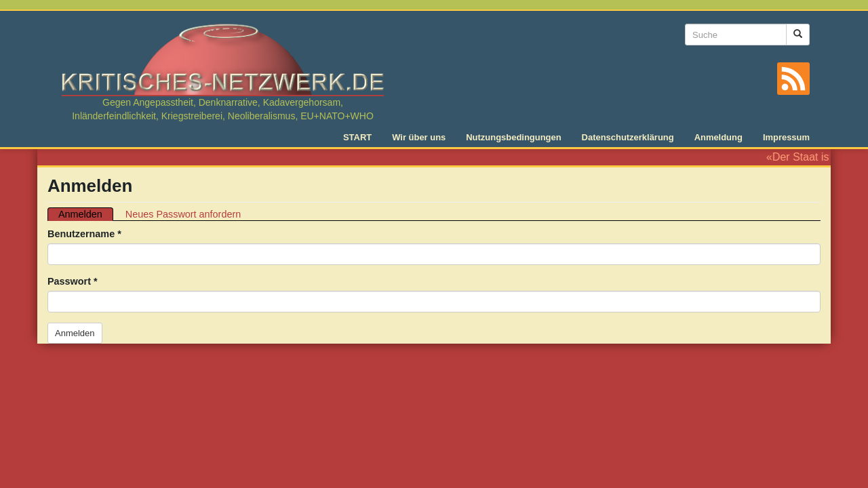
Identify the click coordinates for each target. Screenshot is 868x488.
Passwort (73, 281)
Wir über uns (419, 137)
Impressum (786, 137)
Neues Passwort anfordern (183, 214)
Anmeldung (718, 137)
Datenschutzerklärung (628, 137)
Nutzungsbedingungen (513, 137)
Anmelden (86, 215)
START (357, 137)
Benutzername (84, 234)
